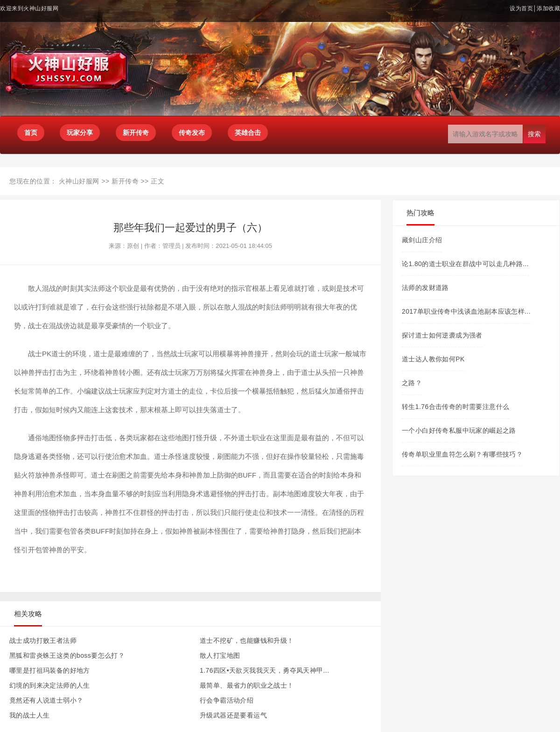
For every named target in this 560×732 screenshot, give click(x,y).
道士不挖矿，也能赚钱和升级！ (247, 640)
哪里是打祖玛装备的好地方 (50, 670)
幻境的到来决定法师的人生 (50, 685)
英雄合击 (248, 133)
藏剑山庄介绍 (422, 240)
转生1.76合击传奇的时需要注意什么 (455, 407)
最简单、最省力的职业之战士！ (247, 685)
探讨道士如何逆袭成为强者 (442, 335)
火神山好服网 (79, 181)
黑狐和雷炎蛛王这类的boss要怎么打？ (67, 655)
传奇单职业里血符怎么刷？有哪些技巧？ (462, 454)
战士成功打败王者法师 (43, 640)
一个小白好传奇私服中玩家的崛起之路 (459, 430)
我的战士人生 (29, 715)
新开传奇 (125, 181)
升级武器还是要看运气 (233, 715)
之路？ (412, 383)
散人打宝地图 (220, 655)
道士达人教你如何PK (433, 359)
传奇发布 (192, 133)
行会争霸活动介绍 (227, 700)
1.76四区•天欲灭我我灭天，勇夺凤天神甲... (264, 670)
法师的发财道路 (425, 288)
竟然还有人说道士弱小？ (46, 700)
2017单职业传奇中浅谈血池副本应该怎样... (466, 311)
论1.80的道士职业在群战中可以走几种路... (465, 264)
